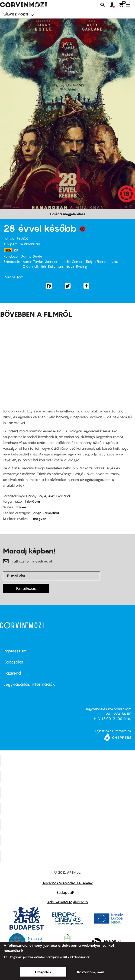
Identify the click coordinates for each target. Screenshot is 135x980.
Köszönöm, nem (91, 972)
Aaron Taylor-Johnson (40, 261)
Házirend (12, 673)
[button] (114, 5)
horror (8, 238)
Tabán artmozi (68, 840)
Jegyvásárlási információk (29, 684)
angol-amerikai (46, 513)
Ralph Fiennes (97, 261)
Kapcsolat (13, 662)
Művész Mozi (68, 792)
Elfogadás (43, 972)
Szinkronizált (30, 244)
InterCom (32, 501)
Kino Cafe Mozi (68, 776)
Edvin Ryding (77, 266)
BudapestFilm (68, 892)
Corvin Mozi (68, 760)
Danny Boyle (31, 256)
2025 (23, 238)
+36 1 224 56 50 (118, 714)
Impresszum (15, 651)
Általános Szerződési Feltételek (68, 883)
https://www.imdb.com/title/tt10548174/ (8, 250)
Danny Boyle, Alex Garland (48, 496)
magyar (39, 519)
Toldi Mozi (68, 856)
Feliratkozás (26, 588)
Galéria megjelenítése (68, 214)
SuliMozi (68, 824)
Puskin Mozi (68, 808)
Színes (21, 507)
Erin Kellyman (52, 266)
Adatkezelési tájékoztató (68, 902)
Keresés (103, 5)
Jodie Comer (72, 261)
